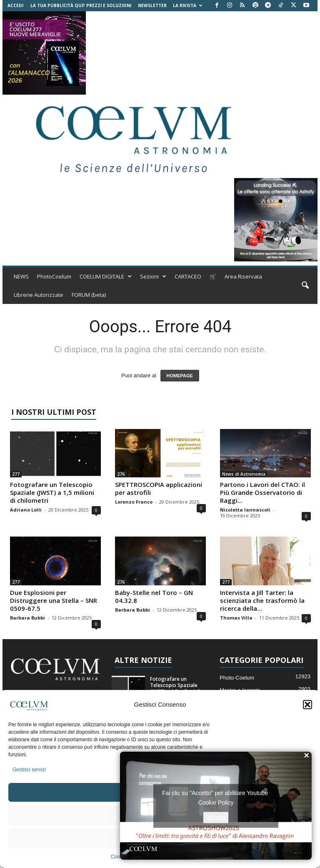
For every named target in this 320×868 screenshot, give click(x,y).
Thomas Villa (236, 618)
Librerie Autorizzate (39, 295)
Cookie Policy (216, 802)
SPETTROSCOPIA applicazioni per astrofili (159, 488)
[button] (307, 705)
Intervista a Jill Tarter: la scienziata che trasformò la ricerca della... (262, 600)
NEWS (21, 276)
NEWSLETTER (152, 5)
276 (121, 474)
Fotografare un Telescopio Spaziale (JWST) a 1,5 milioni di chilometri (52, 492)
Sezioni (153, 276)
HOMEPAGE (180, 376)
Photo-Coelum (237, 678)
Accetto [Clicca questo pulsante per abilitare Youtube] (216, 817)
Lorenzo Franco (134, 502)
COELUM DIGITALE (106, 276)
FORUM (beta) (89, 295)
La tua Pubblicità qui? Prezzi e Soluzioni (81, 5)
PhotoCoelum (54, 276)
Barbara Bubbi (27, 618)
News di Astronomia (244, 474)
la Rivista (187, 5)
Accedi (15, 5)
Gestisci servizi (29, 770)
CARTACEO (188, 276)
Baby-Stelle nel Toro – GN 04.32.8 (154, 596)
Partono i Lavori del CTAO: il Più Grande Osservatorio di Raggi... (262, 492)
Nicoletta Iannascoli (245, 510)
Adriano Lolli (26, 510)
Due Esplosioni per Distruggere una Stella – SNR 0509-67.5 (54, 600)
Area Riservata (243, 276)
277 (16, 474)
